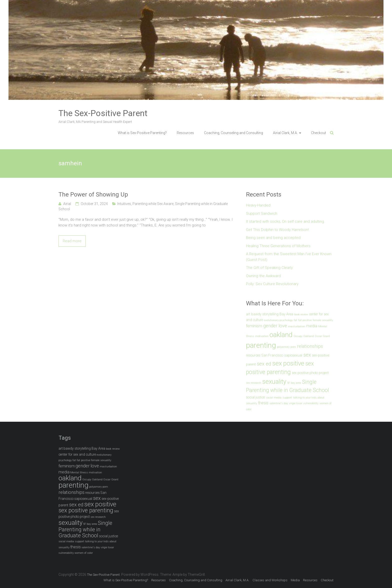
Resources (185, 133)
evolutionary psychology (278, 320)
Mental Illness (79, 473)
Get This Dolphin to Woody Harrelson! (277, 230)
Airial (67, 204)
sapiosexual (293, 355)
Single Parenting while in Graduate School (85, 529)
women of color (84, 553)
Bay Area (286, 314)
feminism (254, 326)
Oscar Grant (322, 336)
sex (307, 355)
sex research (254, 383)
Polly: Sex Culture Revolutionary (272, 284)
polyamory (283, 347)
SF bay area (294, 383)
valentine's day (279, 403)
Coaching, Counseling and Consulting (233, 133)
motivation (262, 336)
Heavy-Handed (258, 205)
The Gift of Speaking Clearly (269, 268)
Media (295, 580)
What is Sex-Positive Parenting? (142, 133)
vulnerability (311, 403)
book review (301, 314)
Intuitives (124, 204)
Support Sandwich (262, 213)
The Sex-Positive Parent (103, 113)
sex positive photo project (310, 373)
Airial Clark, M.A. (285, 133)
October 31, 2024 (94, 204)
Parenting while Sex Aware (153, 204)
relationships (310, 346)
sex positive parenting (86, 510)
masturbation (297, 326)
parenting (261, 345)
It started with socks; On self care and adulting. (285, 221)
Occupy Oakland (304, 336)
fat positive (305, 320)
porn (293, 347)
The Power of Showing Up (93, 195)
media (312, 326)
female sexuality (323, 320)
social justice (255, 397)
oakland (281, 335)
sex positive (288, 363)
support (287, 398)
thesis (263, 403)
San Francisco (272, 355)
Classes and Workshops (270, 580)
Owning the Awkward (263, 276)
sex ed (264, 364)
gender (270, 326)
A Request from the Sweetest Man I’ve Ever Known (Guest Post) (289, 257)
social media (274, 398)
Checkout (318, 133)
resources (253, 355)
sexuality (274, 382)
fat (295, 320)
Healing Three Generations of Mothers (278, 246)
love (283, 326)
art (248, 314)
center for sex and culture (77, 454)
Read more (72, 241)
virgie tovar (296, 403)
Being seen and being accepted (273, 238)
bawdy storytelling (265, 314)
